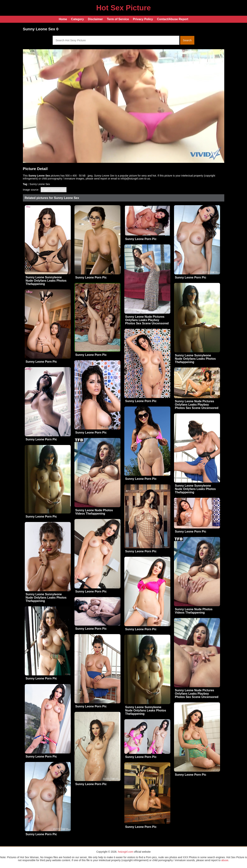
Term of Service (118, 19)
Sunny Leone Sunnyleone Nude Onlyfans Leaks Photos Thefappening (46, 281)
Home (63, 19)
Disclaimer (95, 19)
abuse (225, 860)
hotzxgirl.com (125, 852)
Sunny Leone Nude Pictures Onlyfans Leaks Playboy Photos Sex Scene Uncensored (147, 320)
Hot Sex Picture (124, 8)
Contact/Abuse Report (173, 19)
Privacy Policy (143, 19)
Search (187, 40)
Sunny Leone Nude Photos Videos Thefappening (94, 512)
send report (101, 179)
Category (77, 19)
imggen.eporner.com (54, 190)
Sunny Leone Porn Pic (91, 277)
